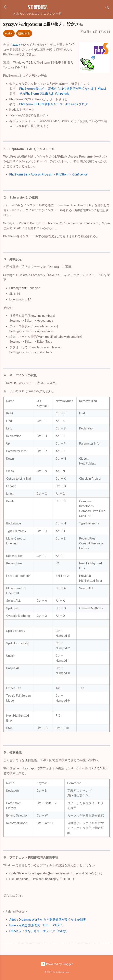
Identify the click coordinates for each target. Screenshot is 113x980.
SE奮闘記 (37, 7)
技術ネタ (24, 33)
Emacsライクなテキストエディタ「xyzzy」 (39, 931)
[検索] (107, 8)
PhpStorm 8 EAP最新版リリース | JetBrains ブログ (54, 104)
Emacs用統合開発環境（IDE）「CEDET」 (37, 925)
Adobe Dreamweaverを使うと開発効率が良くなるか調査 (48, 920)
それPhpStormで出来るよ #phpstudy (44, 94)
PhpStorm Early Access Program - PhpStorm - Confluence (48, 174)
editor (9, 33)
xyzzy (16, 45)
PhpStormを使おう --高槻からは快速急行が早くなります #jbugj (63, 89)
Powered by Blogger (57, 964)
